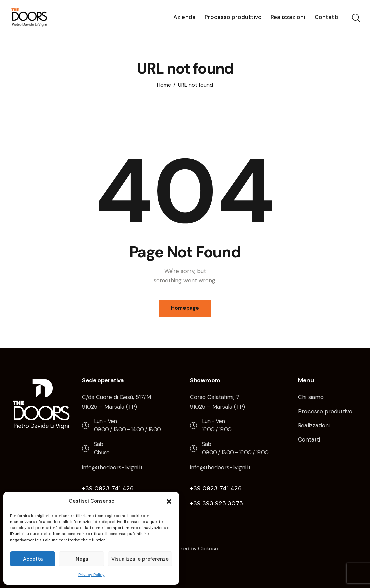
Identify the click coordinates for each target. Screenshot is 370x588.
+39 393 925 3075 (216, 503)
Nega (82, 559)
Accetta (33, 559)
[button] (169, 501)
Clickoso (208, 548)
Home (164, 85)
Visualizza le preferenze (140, 559)
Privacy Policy (91, 575)
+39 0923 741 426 (108, 488)
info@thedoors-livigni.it (112, 467)
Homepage (185, 308)
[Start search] (356, 18)
